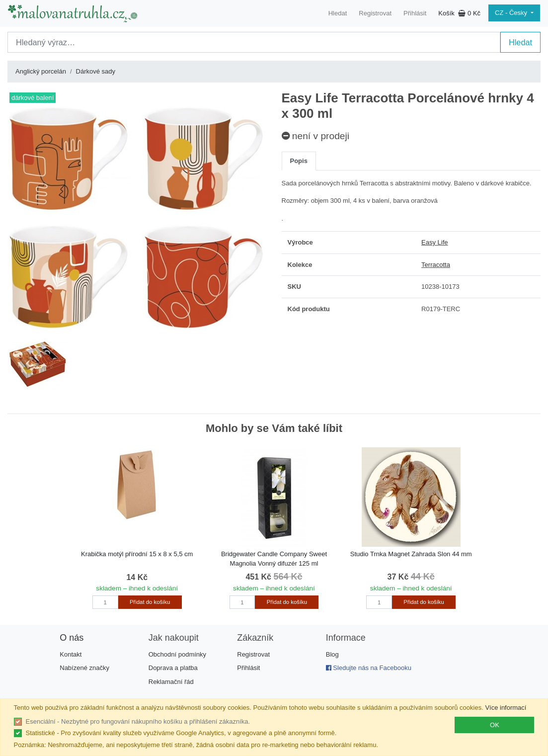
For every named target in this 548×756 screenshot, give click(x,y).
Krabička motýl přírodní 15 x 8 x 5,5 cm (137, 554)
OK (495, 725)
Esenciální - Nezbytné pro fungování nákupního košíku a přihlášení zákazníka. (138, 721)
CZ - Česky (512, 13)
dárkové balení (33, 98)
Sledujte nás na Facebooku (369, 668)
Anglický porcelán (41, 71)
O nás (72, 638)
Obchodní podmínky (177, 654)
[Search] (254, 42)
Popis (299, 161)
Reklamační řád (171, 682)
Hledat (338, 13)
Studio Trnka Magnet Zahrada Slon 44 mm (411, 554)
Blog (332, 654)
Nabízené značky (84, 668)
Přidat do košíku (150, 602)
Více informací (506, 708)
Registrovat (375, 13)
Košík (459, 13)
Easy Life (434, 242)
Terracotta (436, 265)
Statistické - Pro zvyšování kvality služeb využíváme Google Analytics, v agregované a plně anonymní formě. (181, 733)
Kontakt (71, 654)
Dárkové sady (96, 71)
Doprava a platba (173, 668)
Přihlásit (415, 13)
